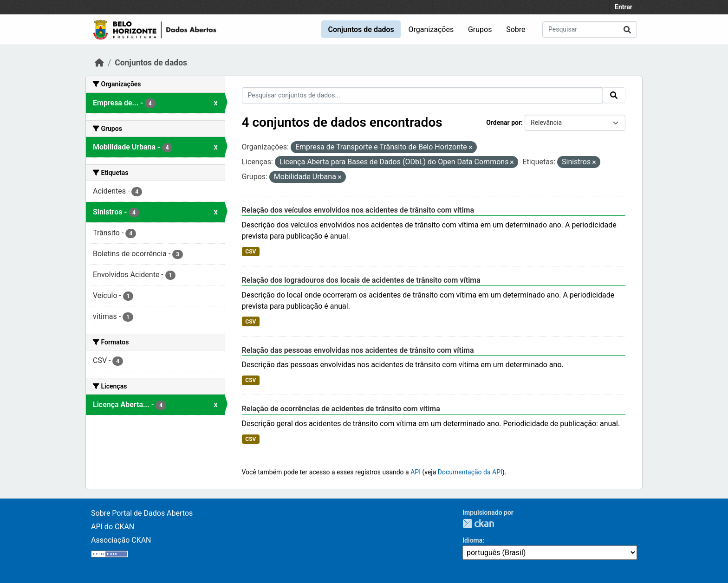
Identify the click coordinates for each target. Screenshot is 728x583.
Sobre (516, 29)
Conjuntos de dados (361, 29)
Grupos (480, 29)
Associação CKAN (121, 540)
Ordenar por (504, 123)
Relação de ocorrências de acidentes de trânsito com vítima (341, 409)
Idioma (472, 540)
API (416, 472)
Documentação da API (470, 472)
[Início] (99, 63)
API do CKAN (113, 527)
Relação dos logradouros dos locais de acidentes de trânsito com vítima (361, 280)
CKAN (478, 523)
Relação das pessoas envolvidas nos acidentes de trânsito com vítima (358, 350)
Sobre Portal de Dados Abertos (142, 513)
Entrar (624, 7)
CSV (250, 252)
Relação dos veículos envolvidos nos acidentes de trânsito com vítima (358, 210)
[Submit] (627, 29)
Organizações (431, 29)
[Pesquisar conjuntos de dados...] (590, 29)
